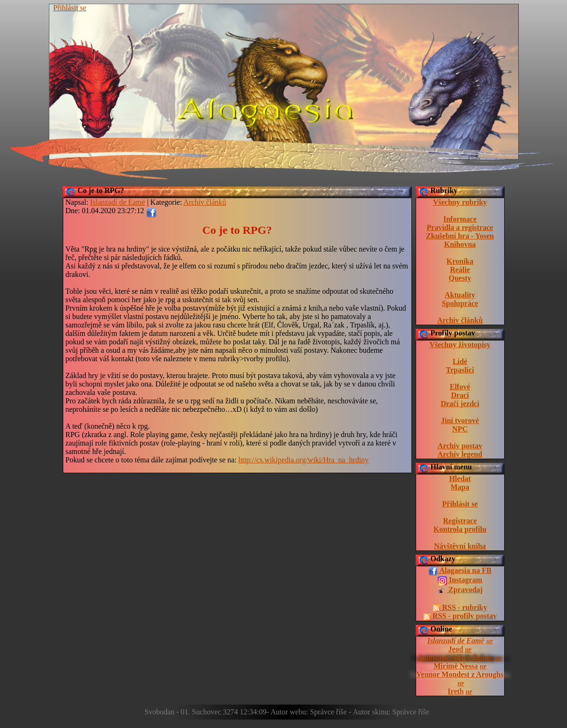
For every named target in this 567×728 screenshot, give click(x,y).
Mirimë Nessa (456, 666)
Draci (460, 395)
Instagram (460, 580)
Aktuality (460, 295)
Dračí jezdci (460, 404)
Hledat (460, 479)
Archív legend (460, 454)
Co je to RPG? (101, 190)
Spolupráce (460, 303)
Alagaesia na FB (460, 571)
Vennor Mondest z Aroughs (460, 674)
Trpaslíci (460, 370)
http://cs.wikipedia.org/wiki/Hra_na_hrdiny (304, 460)
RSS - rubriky (460, 608)
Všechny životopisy (460, 345)
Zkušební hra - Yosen (460, 236)
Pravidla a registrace (460, 227)
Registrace (460, 521)
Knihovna (460, 244)
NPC (460, 429)
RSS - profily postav (460, 616)
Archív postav (460, 446)
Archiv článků (460, 320)
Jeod (456, 649)
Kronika (460, 261)
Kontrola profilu (460, 529)
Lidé (460, 361)
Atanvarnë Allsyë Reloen (456, 657)
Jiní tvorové (460, 420)
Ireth (455, 691)
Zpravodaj (460, 590)
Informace (460, 219)
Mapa (460, 487)
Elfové (460, 387)
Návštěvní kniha (460, 546)
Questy (460, 278)
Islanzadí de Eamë (456, 641)
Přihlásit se (70, 8)
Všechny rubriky (460, 202)
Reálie (460, 270)
